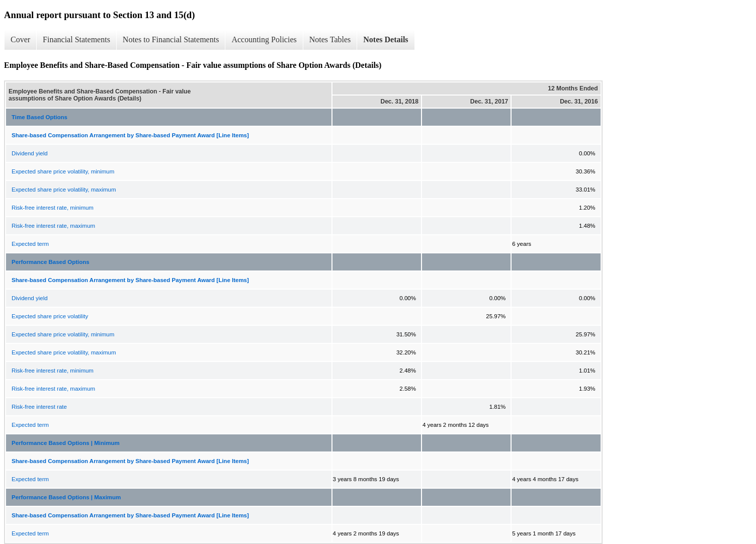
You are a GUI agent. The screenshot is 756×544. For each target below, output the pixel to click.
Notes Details (386, 39)
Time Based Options (39, 117)
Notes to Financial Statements (171, 39)
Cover (20, 39)
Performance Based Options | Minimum (66, 443)
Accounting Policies (264, 39)
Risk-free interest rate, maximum (53, 226)
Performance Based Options (51, 262)
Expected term (30, 244)
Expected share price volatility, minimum (63, 171)
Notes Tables (330, 39)
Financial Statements (76, 39)
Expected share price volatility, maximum (64, 190)
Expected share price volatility (50, 316)
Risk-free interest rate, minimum (53, 208)
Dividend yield (30, 153)
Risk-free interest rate (39, 407)
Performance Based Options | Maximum (66, 497)
